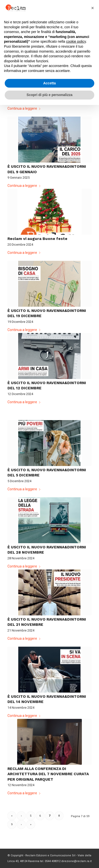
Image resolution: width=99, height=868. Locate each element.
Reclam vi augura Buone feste (37, 239)
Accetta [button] (50, 83)
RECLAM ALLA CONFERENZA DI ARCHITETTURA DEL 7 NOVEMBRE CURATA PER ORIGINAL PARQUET (48, 774)
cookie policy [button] (76, 41)
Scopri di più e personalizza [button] (49, 95)
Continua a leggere (25, 108)
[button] (93, 8)
